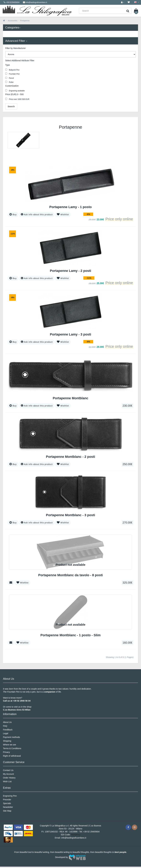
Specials (7, 803)
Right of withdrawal (12, 756)
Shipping (7, 741)
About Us (7, 722)
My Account (8, 774)
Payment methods (11, 737)
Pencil (10, 78)
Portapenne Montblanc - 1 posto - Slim (71, 635)
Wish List (7, 781)
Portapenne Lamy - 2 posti (70, 271)
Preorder (7, 800)
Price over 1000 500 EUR (17, 99)
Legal (6, 733)
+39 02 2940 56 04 (22, 701)
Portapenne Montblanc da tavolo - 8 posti (70, 575)
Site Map (7, 811)
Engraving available (15, 91)
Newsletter (8, 807)
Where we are (10, 745)
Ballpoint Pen (12, 70)
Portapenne (25, 21)
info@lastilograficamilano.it (74, 838)
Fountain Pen (12, 74)
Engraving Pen (10, 796)
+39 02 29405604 (91, 832)
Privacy (6, 752)
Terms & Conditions (12, 748)
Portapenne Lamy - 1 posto (70, 207)
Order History (9, 778)
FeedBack (8, 730)
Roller (9, 82)
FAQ (5, 726)
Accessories (13, 21)
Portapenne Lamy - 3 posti (70, 334)
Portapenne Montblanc (70, 398)
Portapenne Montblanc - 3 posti (70, 515)
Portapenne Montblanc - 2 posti (70, 457)
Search (11, 106)
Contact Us (8, 770)
